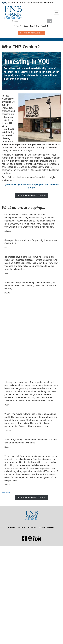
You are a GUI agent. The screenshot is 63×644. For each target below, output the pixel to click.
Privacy (21, 527)
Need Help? (45, 26)
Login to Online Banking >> (31, 33)
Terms (42, 527)
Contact (51, 527)
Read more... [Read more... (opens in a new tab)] (7, 492)
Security (32, 527)
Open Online (34, 26)
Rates (26, 26)
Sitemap (11, 527)
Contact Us (17, 26)
